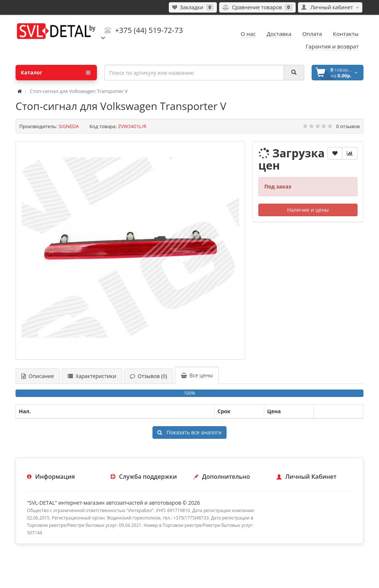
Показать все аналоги (189, 432)
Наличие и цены (308, 210)
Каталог (56, 73)
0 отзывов (348, 126)
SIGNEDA (69, 126)
